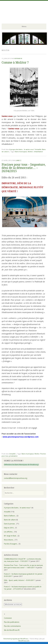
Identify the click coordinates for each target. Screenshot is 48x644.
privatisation (13, 456)
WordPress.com (24, 641)
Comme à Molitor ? (15, 63)
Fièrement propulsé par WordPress (16, 639)
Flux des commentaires (12, 626)
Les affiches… (9, 532)
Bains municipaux (21, 152)
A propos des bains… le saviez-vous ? (17, 508)
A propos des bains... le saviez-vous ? (22, 149)
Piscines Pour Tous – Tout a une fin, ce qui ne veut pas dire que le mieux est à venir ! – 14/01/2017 (23, 566)
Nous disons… (9, 540)
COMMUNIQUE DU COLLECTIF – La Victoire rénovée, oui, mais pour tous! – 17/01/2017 (23, 560)
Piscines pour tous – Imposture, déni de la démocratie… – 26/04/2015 (24, 168)
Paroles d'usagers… (11, 544)
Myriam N (18, 58)
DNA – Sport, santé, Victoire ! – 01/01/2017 (19, 580)
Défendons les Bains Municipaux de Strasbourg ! (21, 465)
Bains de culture (10, 520)
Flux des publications (12, 622)
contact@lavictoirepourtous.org (16, 478)
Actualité (38, 149)
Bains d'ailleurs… (10, 516)
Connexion (8, 618)
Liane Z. (19, 160)
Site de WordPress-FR (12, 630)
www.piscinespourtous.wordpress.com (21, 437)
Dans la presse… (10, 524)
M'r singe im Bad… (11, 536)
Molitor (30, 152)
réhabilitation (38, 152)
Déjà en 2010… (9, 528)
